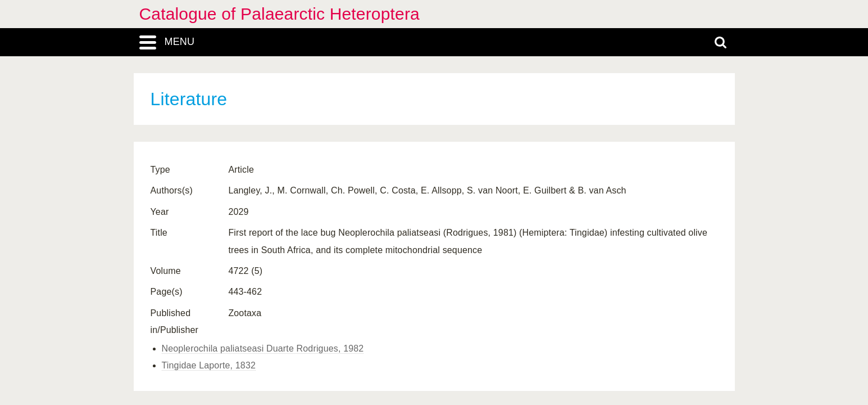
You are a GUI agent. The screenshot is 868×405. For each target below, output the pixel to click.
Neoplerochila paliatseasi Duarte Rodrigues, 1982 (263, 348)
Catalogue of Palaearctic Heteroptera (280, 14)
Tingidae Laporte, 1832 (209, 365)
